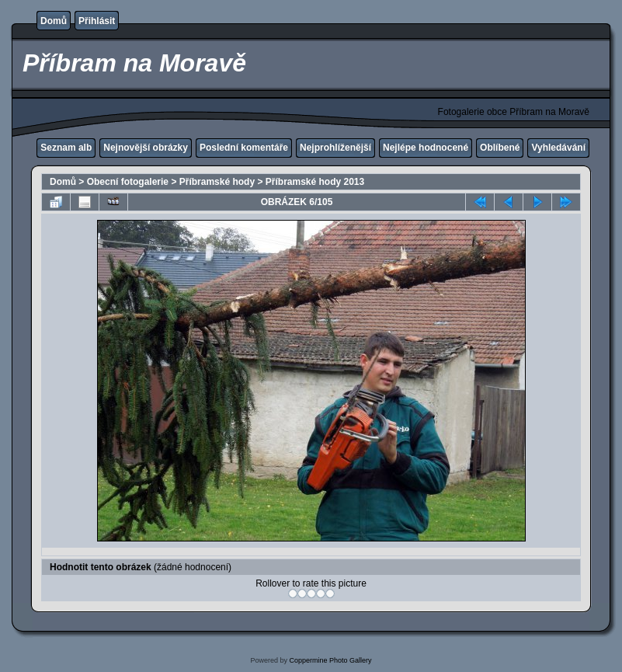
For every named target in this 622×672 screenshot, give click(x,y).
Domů (54, 21)
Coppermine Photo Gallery (330, 660)
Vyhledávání (558, 148)
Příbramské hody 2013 (315, 182)
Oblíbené (500, 148)
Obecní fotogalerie (128, 182)
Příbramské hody (217, 182)
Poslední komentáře (244, 148)
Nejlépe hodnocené (426, 148)
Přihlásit (97, 21)
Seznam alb (66, 148)
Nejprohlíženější (335, 148)
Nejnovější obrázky (146, 148)
